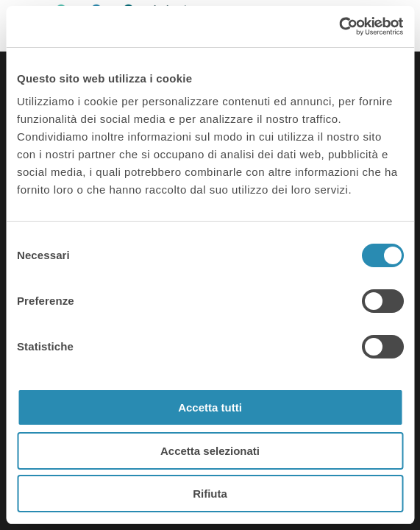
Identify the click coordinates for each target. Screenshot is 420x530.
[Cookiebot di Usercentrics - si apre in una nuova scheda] (339, 26)
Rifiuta (210, 494)
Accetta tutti (210, 407)
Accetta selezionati (210, 451)
